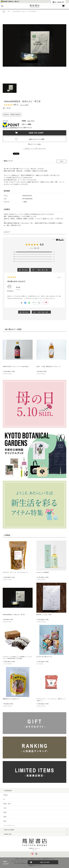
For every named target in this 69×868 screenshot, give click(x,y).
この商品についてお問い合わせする (34, 149)
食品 (5, 821)
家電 (5, 817)
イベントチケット (9, 825)
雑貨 (5, 812)
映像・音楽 (7, 804)
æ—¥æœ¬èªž (58, 2)
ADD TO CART (35, 133)
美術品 (6, 795)
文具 (5, 808)
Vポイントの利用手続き (10, 128)
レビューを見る (24, 105)
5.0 (42, 245)
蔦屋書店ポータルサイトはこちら (34, 844)
